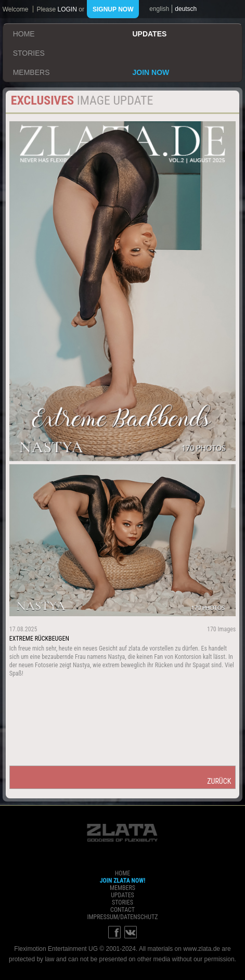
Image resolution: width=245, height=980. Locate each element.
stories (29, 53)
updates (149, 34)
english (159, 9)
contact (122, 910)
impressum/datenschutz (122, 917)
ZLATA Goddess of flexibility (122, 833)
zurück (219, 781)
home (24, 34)
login (67, 9)
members (31, 72)
